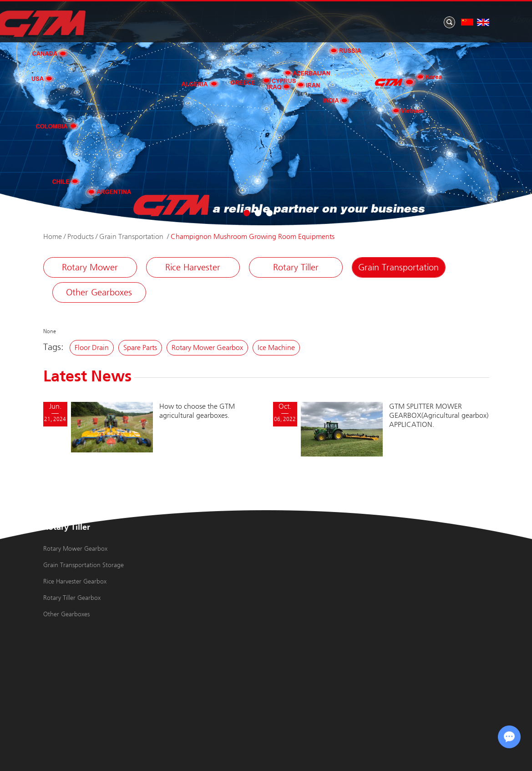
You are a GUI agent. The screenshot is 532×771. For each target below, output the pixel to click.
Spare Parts (140, 347)
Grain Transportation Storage (84, 565)
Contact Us (449, 20)
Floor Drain (92, 347)
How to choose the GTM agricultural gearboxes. (197, 411)
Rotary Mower (90, 267)
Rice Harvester (193, 267)
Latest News (87, 377)
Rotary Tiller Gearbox (72, 598)
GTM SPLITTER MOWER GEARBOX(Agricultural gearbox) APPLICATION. (439, 415)
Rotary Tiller (296, 267)
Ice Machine (276, 347)
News (347, 20)
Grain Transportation (132, 236)
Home (216, 20)
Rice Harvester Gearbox (75, 581)
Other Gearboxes (99, 292)
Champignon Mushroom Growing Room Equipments (253, 236)
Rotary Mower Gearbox (207, 347)
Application (393, 20)
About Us (305, 20)
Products (257, 20)
